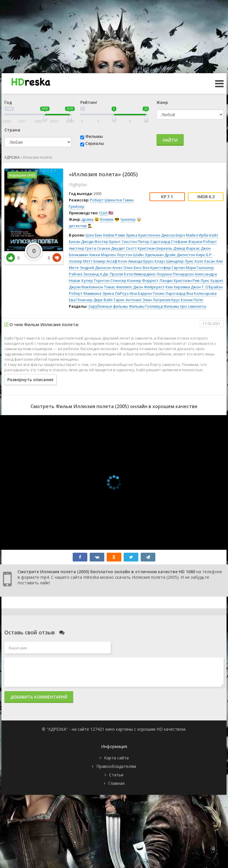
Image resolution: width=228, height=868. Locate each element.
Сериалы (95, 143)
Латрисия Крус (166, 300)
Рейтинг (89, 102)
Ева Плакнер (81, 300)
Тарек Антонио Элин (133, 300)
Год (8, 102)
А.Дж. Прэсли (111, 274)
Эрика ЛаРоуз (115, 293)
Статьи (116, 775)
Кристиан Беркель (155, 248)
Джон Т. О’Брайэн (207, 287)
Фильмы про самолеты (185, 306)
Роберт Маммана (85, 293)
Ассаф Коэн (117, 261)
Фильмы (94, 136)
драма (87, 219)
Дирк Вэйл (103, 300)
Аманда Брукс (141, 261)
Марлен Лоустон (117, 255)
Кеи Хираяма (178, 287)
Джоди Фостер (95, 242)
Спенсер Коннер (126, 280)
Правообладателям (116, 766)
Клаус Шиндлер (169, 261)
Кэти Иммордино (140, 274)
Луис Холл (194, 261)
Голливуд (154, 306)
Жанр (162, 102)
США (103, 213)
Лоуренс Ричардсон (175, 274)
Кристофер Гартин (168, 268)
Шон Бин (94, 235)
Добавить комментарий (39, 697)
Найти (170, 140)
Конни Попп (192, 300)
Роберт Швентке (106, 200)
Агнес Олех (122, 268)
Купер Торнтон (96, 280)
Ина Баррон (141, 293)
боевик (107, 219)
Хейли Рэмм (114, 235)
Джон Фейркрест (149, 287)
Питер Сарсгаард (154, 242)
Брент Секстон (123, 242)
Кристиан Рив (187, 280)
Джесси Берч (173, 235)
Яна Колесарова (201, 293)
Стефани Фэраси (187, 242)
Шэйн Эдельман (148, 255)
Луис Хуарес (212, 280)
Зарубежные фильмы (108, 306)
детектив (78, 226)
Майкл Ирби (197, 235)
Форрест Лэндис (158, 280)
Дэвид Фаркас (187, 248)
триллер (128, 219)
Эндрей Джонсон (96, 268)
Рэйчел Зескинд (84, 274)
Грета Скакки (98, 248)
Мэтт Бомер (94, 261)
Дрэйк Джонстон (180, 255)
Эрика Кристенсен (143, 235)
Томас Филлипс (118, 287)
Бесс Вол (142, 268)
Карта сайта (116, 758)
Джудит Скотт (124, 248)
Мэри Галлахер (200, 268)
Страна (12, 130)
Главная (116, 783)
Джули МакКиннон (86, 287)
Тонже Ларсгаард (169, 293)
